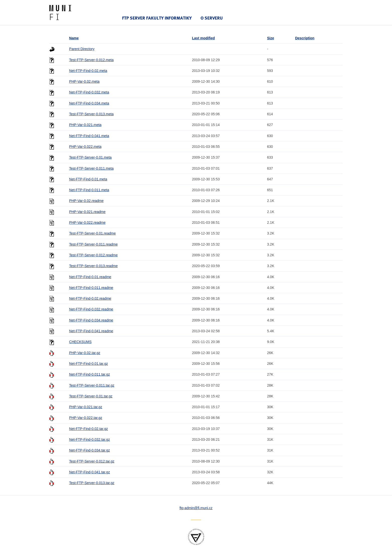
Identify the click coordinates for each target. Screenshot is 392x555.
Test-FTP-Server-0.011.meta (91, 168)
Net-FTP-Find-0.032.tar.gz (90, 439)
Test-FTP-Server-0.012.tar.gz (92, 461)
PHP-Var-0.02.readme (86, 201)
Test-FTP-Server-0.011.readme (93, 244)
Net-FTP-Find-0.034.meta (89, 103)
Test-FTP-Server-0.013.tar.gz (92, 483)
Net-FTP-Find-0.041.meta (89, 136)
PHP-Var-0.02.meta (84, 81)
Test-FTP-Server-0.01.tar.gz (91, 396)
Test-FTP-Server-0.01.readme (92, 233)
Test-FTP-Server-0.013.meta (91, 114)
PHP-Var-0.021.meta (85, 125)
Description (305, 38)
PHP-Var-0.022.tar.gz (86, 418)
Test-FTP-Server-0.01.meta (90, 157)
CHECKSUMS (80, 342)
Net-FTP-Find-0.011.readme (91, 288)
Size (270, 38)
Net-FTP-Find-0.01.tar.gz (89, 364)
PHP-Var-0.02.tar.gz (85, 353)
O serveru (212, 18)
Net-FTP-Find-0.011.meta (89, 190)
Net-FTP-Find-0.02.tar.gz (89, 429)
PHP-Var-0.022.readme (87, 223)
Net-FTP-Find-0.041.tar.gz (90, 472)
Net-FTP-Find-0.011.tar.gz (90, 374)
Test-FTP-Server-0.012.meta (91, 60)
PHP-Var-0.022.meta (85, 147)
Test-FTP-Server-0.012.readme (93, 255)
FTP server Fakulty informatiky (157, 18)
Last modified (203, 38)
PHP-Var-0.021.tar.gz (86, 407)
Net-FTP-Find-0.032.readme (91, 309)
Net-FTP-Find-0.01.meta (88, 179)
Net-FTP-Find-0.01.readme (90, 277)
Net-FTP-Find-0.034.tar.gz (90, 450)
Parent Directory (82, 49)
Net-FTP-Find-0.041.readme (91, 331)
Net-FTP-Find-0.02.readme (90, 298)
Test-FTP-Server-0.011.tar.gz (92, 385)
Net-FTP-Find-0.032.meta (89, 92)
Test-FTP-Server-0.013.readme (93, 266)
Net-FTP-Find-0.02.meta (88, 71)
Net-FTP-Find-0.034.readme (91, 320)
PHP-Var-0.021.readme (87, 212)
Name (74, 38)
